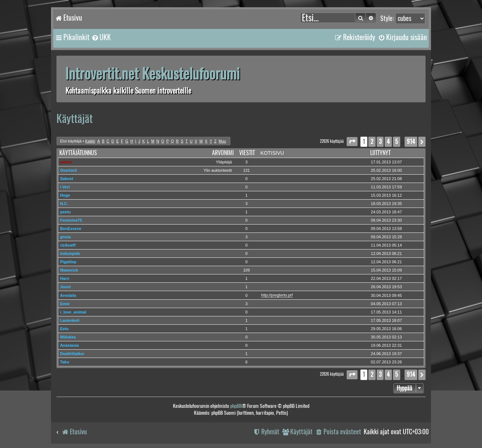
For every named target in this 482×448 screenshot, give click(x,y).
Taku (65, 362)
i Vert (65, 187)
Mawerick (69, 270)
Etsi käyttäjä (71, 141)
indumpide (70, 253)
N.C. (64, 204)
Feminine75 (71, 220)
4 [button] (388, 142)
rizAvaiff (68, 245)
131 (246, 170)
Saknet (67, 179)
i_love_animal (73, 312)
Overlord (68, 170)
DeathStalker (72, 354)
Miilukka (68, 337)
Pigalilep (68, 262)
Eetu (64, 329)
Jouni (65, 287)
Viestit (247, 153)
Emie (65, 304)
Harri (65, 278)
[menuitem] (101, 37)
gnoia (65, 237)
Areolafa (68, 295)
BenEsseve (71, 229)
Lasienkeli (70, 320)
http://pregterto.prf (277, 295)
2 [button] (372, 142)
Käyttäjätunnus (78, 153)
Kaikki (90, 141)
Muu (222, 141)
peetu (65, 212)
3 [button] (380, 142)
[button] (352, 142)
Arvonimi (223, 153)
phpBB (236, 406)
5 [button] (397, 142)
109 (246, 270)
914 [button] (411, 142)
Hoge (65, 195)
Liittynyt (380, 153)
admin (66, 162)
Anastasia (69, 345)
